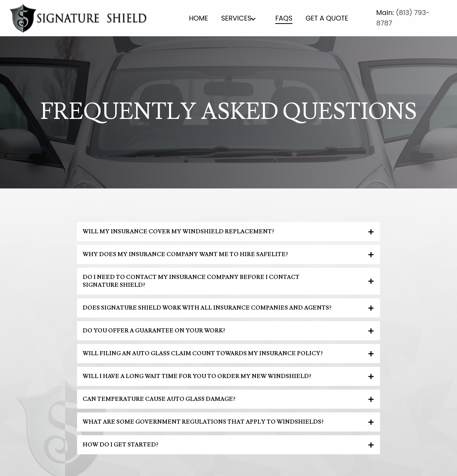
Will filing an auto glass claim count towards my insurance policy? (203, 354)
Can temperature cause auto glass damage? (159, 399)
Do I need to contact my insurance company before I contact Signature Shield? (191, 281)
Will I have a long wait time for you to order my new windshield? (197, 376)
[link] (198, 19)
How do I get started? (120, 445)
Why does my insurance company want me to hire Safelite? (185, 254)
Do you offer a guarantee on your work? (154, 331)
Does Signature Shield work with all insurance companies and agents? (207, 308)
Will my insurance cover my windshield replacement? (178, 232)
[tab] (228, 232)
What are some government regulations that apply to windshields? (203, 422)
